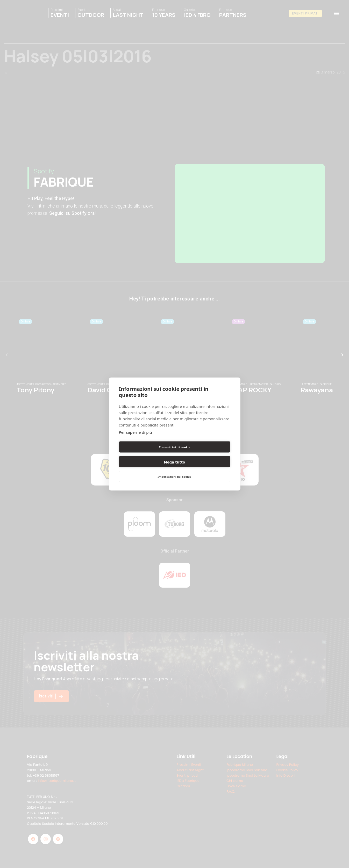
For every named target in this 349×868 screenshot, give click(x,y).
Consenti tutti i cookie (146, 454)
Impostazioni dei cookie (174, 469)
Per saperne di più (136, 439)
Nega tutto (203, 454)
